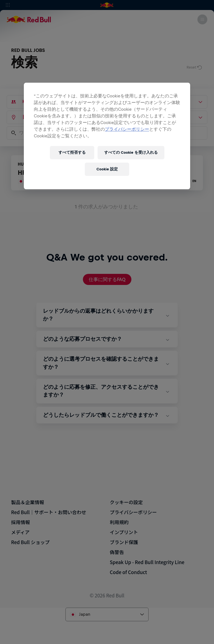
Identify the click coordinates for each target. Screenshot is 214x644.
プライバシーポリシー (127, 129)
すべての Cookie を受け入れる (131, 152)
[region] (107, 136)
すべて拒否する (72, 152)
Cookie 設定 (107, 169)
